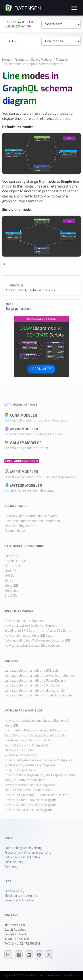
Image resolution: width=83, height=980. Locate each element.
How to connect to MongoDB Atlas (29, 636)
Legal (65, 975)
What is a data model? (21, 755)
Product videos (15, 531)
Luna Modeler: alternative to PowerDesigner (36, 681)
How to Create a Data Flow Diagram (30, 805)
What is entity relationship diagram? (30, 765)
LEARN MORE (41, 369)
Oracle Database (16, 561)
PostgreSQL (13, 556)
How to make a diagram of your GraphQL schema (40, 775)
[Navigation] (74, 8)
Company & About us (19, 900)
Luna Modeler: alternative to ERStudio (32, 671)
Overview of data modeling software (31, 516)
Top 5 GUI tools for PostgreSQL (26, 745)
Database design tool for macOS (28, 740)
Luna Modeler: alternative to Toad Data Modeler (39, 695)
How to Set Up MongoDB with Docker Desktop (37, 795)
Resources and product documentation (32, 521)
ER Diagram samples (19, 750)
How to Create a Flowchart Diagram (30, 800)
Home (6, 60)
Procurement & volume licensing (28, 853)
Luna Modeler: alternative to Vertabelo (32, 685)
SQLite (9, 581)
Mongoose (12, 591)
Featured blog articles (20, 526)
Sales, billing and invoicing (23, 848)
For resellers (14, 862)
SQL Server (13, 566)
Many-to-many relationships (25, 780)
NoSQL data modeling (20, 770)
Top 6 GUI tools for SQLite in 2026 (29, 790)
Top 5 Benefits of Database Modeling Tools (35, 735)
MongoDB (11, 586)
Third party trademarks (21, 896)
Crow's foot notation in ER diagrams (30, 785)
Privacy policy (14, 891)
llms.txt (75, 975)
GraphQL (11, 596)
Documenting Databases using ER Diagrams (36, 730)
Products (21, 60)
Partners (11, 867)
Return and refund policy (22, 857)
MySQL (9, 576)
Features (62, 60)
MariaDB (10, 571)
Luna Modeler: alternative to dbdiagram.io (35, 691)
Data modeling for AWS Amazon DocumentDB (37, 641)
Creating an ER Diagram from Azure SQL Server (39, 631)
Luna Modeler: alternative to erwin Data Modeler (39, 676)
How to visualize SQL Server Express (31, 626)
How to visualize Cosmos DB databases (32, 646)
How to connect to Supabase (25, 621)
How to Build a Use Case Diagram (28, 810)
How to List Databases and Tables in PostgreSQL (39, 760)
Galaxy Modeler (42, 60)
